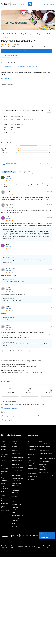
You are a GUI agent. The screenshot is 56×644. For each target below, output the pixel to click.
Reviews (3, 446)
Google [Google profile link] (8, 420)
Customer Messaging (18, 467)
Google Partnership (4, 507)
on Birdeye (8, 178)
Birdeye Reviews (32, 471)
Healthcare (15, 507)
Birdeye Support (43, 469)
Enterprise (15, 446)
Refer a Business (43, 472)
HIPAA (30, 547)
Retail (13, 523)
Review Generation (17, 460)
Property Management (28, 34)
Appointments (5, 468)
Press (29, 460)
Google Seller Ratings (5, 455)
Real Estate (16, 34)
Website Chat (16, 473)
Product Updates (33, 463)
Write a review (49, 4)
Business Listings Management (17, 484)
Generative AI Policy (40, 547)
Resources (31, 455)
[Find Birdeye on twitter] (24, 536)
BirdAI (3, 498)
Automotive (15, 499)
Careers (30, 465)
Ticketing (4, 491)
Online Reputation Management (17, 464)
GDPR (26, 547)
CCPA (34, 547)
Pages (3, 452)
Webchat (4, 463)
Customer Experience (18, 488)
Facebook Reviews (17, 481)
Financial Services (17, 504)
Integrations (5, 503)
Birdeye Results (32, 474)
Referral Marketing (17, 470)
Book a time (31, 452)
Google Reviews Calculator (46, 453)
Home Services (16, 510)
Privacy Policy (13, 547)
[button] (2, 351)
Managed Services (44, 444)
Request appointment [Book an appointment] (11, 56)
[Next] (51, 390)
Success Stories (32, 468)
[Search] (30, 4)
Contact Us (31, 479)
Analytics (4, 501)
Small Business (16, 444)
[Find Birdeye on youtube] (34, 536)
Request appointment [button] (11, 408)
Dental (14, 502)
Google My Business (17, 478)
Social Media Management (16, 491)
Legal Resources (32, 476)
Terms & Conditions (4, 547)
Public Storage (16, 518)
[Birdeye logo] (6, 4)
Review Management (18, 458)
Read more (5, 78)
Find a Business (43, 464)
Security (21, 547)
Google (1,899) (25, 172)
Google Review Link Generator (47, 459)
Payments (4, 474)
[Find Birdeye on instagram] (30, 536)
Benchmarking (5, 489)
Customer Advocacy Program (47, 475)
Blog (29, 457)
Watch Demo (32, 449)
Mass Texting (5, 471)
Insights (3, 486)
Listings (3, 444)
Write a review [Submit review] (27, 51)
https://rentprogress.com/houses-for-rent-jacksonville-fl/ (21, 416)
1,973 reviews (16, 44)
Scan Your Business (44, 461)
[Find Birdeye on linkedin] (27, 536)
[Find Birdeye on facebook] (21, 536)
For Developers (43, 467)
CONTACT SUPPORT (45, 536)
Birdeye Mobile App (5, 511)
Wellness (14, 526)
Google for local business (16, 454)
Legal (13, 512)
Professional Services (44, 446)
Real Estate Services (32, 66)
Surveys (3, 483)
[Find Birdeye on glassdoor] (37, 536)
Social (3, 466)
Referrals (4, 449)
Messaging (4, 480)
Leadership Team (33, 446)
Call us (6, 412)
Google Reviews (16, 475)
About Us (31, 444)
